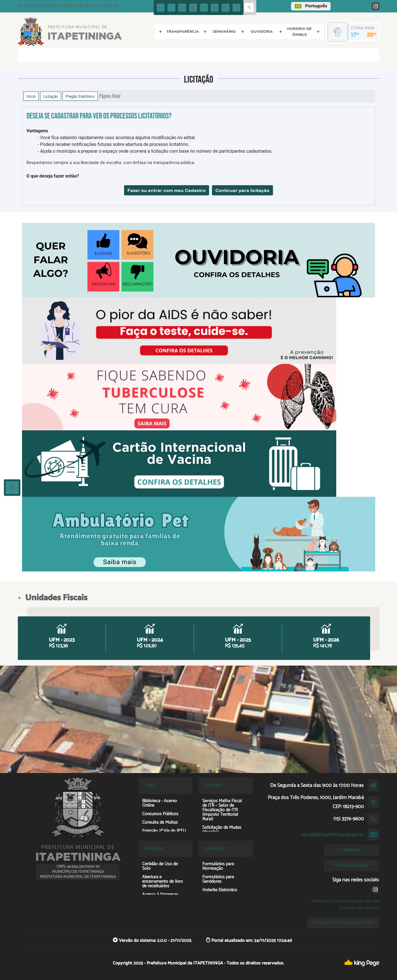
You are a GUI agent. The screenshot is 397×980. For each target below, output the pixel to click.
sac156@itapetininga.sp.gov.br (333, 835)
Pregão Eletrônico (80, 96)
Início (31, 96)
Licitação (51, 96)
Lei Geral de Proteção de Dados (343, 922)
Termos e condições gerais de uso (345, 901)
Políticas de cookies (359, 908)
